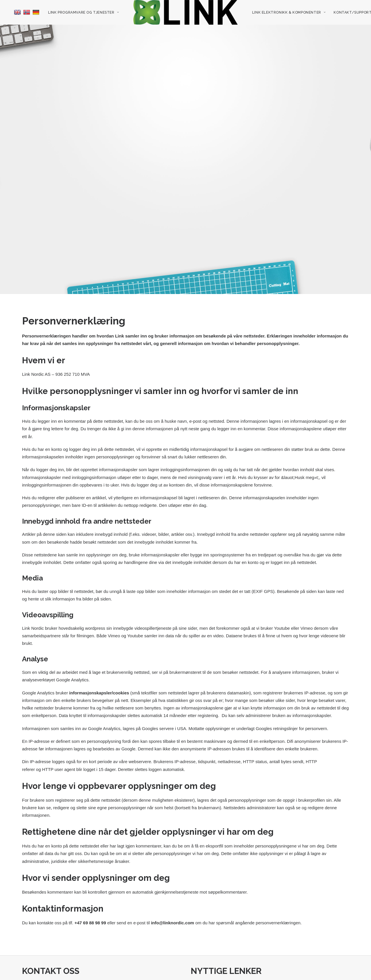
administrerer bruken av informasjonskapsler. (289, 686)
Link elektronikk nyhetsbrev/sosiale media (234, 976)
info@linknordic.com (173, 893)
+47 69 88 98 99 (38, 969)
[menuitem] (14, 12)
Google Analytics (72, 650)
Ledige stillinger (207, 961)
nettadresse (229, 732)
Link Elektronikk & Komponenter (289, 12)
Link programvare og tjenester (83, 12)
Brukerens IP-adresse (175, 732)
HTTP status (255, 732)
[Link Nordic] (185, 12)
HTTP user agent (59, 740)
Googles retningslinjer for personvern (291, 699)
